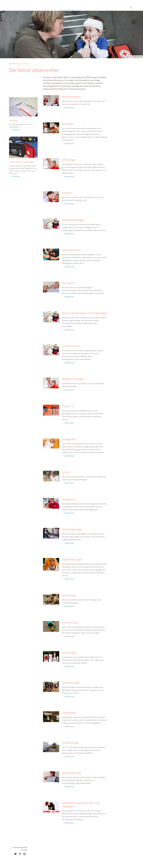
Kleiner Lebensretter (23, 64)
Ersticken (67, 193)
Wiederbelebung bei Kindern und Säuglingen (81, 805)
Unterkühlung (70, 623)
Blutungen (68, 124)
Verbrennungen (71, 683)
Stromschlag (69, 595)
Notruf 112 (68, 406)
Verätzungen (69, 653)
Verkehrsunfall (70, 743)
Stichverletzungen (72, 560)
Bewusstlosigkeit (71, 97)
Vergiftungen (69, 713)
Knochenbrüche (71, 346)
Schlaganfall (69, 439)
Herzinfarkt (68, 283)
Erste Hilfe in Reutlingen (22, 162)
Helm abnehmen (71, 250)
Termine (13, 121)
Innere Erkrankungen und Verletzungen (84, 313)
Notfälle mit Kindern (73, 379)
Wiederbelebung (71, 773)
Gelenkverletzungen (73, 220)
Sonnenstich (69, 500)
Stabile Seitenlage (72, 529)
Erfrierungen (69, 160)
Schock (66, 472)
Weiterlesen (69, 108)
